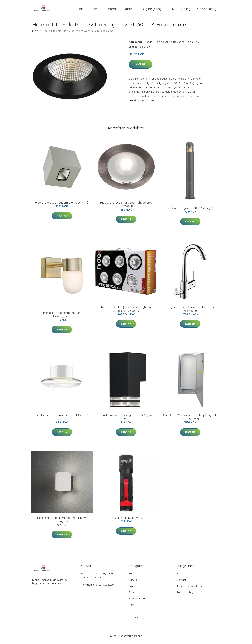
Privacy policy (185, 595)
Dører (128, 10)
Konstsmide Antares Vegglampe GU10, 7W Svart (126, 419)
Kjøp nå (140, 67)
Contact (181, 582)
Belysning (179, 44)
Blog (179, 576)
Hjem (35, 33)
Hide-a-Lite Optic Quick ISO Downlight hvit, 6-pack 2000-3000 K (126, 311)
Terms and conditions (189, 588)
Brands (112, 10)
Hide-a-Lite (192, 44)
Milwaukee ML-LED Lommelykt (126, 520)
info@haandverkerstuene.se (97, 587)
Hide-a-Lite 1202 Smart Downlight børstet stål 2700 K (126, 207)
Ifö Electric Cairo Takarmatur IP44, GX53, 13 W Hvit (62, 419)
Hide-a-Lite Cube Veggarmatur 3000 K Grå (62, 205)
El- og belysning (150, 10)
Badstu (95, 10)
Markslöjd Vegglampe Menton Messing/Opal (62, 317)
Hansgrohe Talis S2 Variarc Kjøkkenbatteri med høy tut (190, 311)
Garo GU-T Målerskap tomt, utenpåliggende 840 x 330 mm (190, 419)
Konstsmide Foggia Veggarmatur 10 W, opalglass (62, 522)
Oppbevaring (207, 10)
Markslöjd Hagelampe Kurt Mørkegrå (190, 210)
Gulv (171, 10)
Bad (81, 10)
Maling (186, 10)
